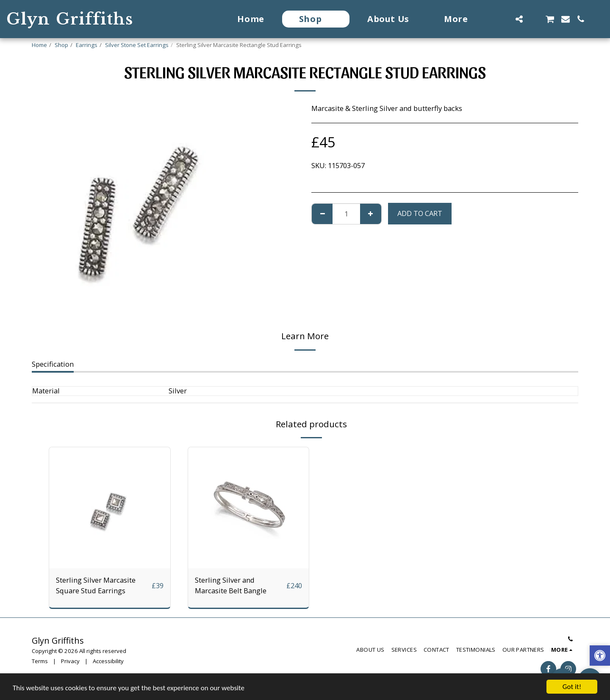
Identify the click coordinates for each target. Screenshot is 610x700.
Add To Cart (420, 213)
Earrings (87, 45)
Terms (40, 661)
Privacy (70, 661)
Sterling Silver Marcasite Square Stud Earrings (96, 585)
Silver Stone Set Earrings (137, 45)
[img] (110, 508)
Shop (61, 45)
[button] (504, 19)
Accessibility (108, 661)
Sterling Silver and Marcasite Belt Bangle (231, 585)
